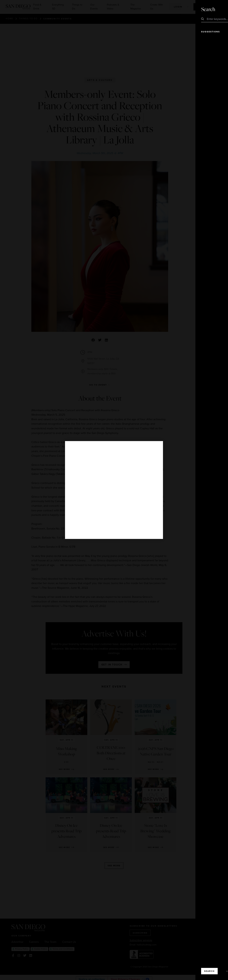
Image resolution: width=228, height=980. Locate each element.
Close (215, 9)
